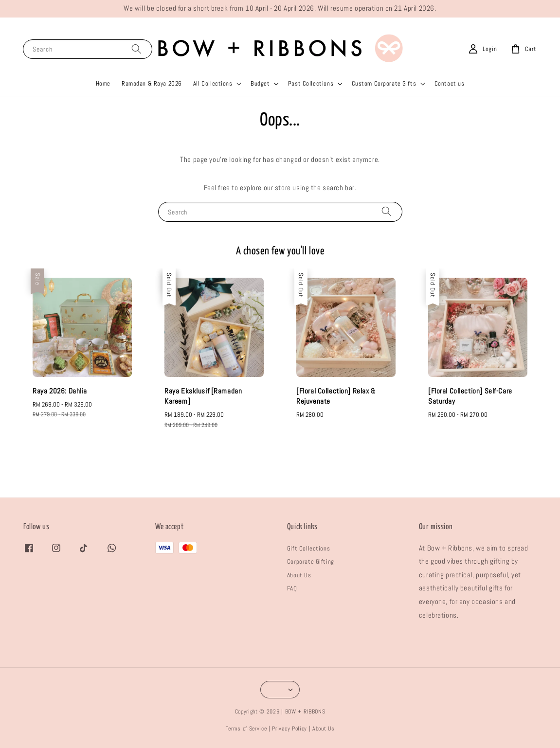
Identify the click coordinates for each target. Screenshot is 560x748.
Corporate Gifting (311, 561)
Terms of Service (246, 729)
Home (103, 83)
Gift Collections (308, 548)
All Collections (213, 83)
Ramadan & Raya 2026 (152, 83)
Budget (260, 83)
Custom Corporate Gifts (384, 83)
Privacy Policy (289, 729)
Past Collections (311, 83)
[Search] (136, 49)
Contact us (450, 83)
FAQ (292, 588)
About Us (299, 575)
